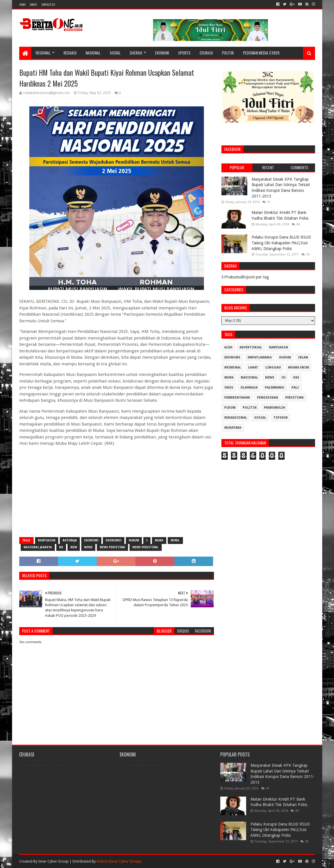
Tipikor (281, 418)
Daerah (136, 53)
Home (22, 4)
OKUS (229, 388)
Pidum (230, 408)
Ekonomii (114, 540)
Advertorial (251, 347)
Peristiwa (294, 398)
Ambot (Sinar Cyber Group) (119, 861)
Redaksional (236, 418)
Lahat (253, 367)
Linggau (273, 367)
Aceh (228, 347)
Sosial (115, 53)
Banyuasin (47, 540)
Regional (43, 53)
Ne (61, 547)
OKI (296, 378)
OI (284, 378)
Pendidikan (268, 398)
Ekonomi (162, 53)
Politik (228, 53)
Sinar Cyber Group (53, 861)
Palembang (275, 388)
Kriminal (233, 367)
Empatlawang (260, 357)
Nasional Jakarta (38, 547)
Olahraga (249, 388)
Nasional (93, 53)
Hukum (134, 540)
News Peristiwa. (146, 547)
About (33, 4)
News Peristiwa (112, 547)
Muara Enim (299, 367)
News (88, 547)
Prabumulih (275, 408)
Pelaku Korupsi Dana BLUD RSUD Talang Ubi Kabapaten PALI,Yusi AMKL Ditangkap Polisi (281, 243)
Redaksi (70, 53)
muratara (233, 428)
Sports (184, 53)
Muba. (175, 540)
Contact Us (48, 4)
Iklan (303, 357)
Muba (159, 540)
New (74, 547)
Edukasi (206, 53)
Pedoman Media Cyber (261, 53)
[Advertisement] (117, 491)
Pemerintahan (237, 398)
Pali (295, 388)
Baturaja (70, 540)
